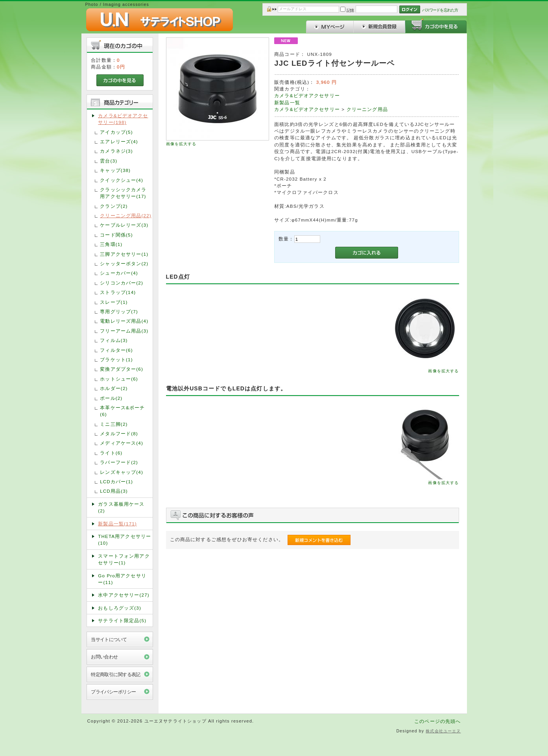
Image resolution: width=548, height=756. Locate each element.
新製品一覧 (287, 103)
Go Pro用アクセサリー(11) (122, 579)
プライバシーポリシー (113, 692)
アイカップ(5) (116, 132)
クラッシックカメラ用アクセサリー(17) (123, 193)
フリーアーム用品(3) (124, 331)
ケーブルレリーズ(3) (124, 225)
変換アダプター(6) (122, 369)
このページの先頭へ (437, 721)
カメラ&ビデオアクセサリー (307, 95)
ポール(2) (111, 398)
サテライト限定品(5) (122, 620)
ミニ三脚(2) (114, 424)
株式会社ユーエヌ (443, 731)
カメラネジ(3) (116, 151)
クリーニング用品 (367, 109)
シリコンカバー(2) (122, 283)
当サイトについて (109, 639)
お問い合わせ (104, 657)
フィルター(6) (116, 350)
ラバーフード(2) (119, 462)
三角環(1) (111, 244)
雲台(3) (109, 161)
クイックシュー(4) (122, 180)
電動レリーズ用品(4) (124, 321)
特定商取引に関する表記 (116, 674)
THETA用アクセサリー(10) (125, 540)
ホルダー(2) (114, 388)
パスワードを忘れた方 (440, 10)
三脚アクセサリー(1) (124, 254)
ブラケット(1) (116, 360)
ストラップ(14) (118, 292)
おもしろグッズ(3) (120, 608)
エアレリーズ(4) (119, 141)
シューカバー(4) (119, 273)
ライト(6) (111, 453)
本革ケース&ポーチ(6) (122, 411)
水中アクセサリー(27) (124, 595)
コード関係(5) (116, 235)
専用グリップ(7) (119, 311)
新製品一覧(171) (117, 524)
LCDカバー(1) (116, 482)
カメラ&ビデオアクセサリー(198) (123, 119)
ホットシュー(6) (119, 379)
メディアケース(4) (122, 443)
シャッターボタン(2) (124, 263)
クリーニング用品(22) (126, 215)
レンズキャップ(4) (122, 472)
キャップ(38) (115, 170)
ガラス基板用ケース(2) (121, 507)
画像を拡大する (181, 144)
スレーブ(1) (114, 302)
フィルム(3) (114, 340)
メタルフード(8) (119, 433)
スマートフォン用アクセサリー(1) (124, 559)
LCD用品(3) (114, 491)
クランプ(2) (114, 206)
